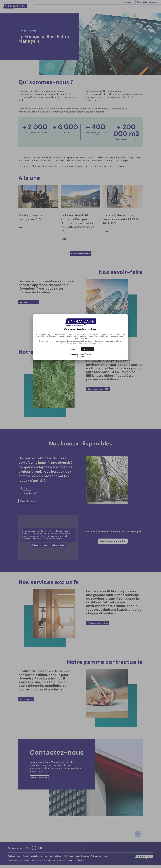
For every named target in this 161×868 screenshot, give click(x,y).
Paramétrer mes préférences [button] (80, 354)
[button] (87, 349)
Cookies (80, 356)
